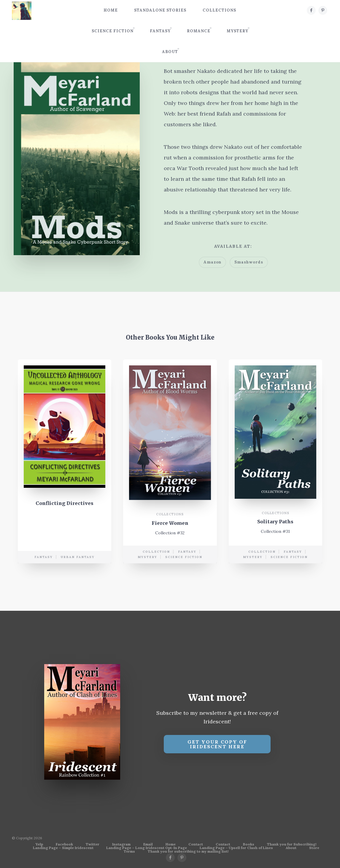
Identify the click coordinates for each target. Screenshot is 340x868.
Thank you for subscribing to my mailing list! (188, 851)
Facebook (64, 844)
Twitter (93, 844)
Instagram (121, 844)
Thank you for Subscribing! (292, 844)
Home (111, 10)
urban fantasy (78, 557)
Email (148, 844)
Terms (129, 851)
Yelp (39, 844)
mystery (147, 557)
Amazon (212, 262)
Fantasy (160, 31)
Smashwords (249, 262)
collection (156, 552)
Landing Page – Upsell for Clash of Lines (236, 848)
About (170, 52)
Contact (196, 844)
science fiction (184, 557)
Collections (219, 10)
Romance (199, 31)
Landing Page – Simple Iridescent (63, 848)
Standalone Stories (160, 10)
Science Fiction (113, 31)
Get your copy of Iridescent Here (217, 744)
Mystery (237, 31)
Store (314, 848)
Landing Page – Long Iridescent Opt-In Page (147, 848)
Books (249, 844)
